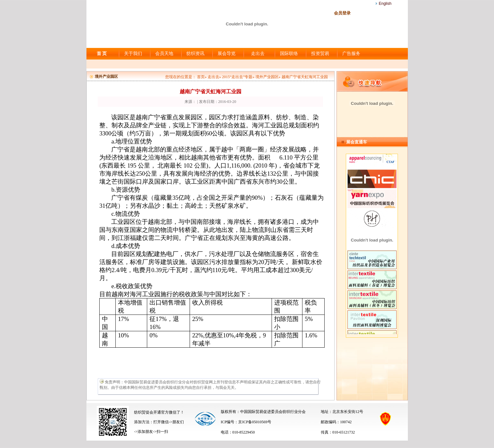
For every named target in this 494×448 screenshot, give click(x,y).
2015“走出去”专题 (237, 77)
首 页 (102, 54)
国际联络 (289, 54)
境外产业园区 (267, 77)
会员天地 (164, 54)
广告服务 (351, 54)
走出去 (258, 54)
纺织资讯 (195, 54)
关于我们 (133, 54)
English (385, 4)
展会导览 (227, 54)
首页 (201, 77)
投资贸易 (320, 54)
